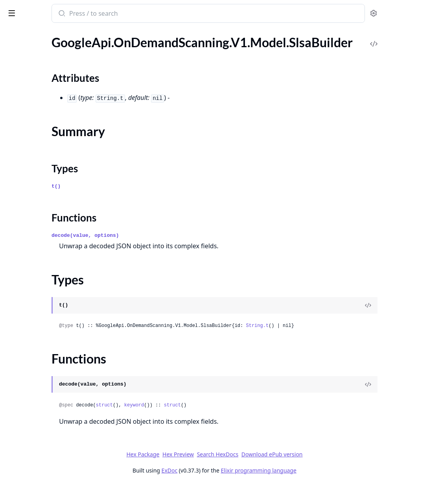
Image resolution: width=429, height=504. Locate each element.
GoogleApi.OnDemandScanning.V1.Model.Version (56, 447)
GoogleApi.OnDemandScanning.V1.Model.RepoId (56, 178)
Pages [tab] (14, 43)
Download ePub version (331, 473)
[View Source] (396, 324)
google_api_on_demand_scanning (58, 14)
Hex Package (202, 473)
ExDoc (229, 489)
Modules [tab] (47, 43)
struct (194, 424)
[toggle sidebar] (108, 13)
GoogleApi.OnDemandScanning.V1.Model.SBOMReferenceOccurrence (56, 210)
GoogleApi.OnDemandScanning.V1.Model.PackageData (56, 82)
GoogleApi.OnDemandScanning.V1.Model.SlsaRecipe (56, 372)
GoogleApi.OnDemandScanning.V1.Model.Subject (56, 415)
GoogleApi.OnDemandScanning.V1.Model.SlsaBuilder (56, 263)
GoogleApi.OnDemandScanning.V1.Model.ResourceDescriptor (56, 189)
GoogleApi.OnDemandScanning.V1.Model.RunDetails (56, 199)
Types (22, 296)
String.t (347, 345)
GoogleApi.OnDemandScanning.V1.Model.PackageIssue (56, 93)
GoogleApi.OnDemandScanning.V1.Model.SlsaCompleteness (56, 319)
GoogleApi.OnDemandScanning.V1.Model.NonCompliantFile (56, 51)
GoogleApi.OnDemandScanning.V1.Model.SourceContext (56, 394)
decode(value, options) (175, 254)
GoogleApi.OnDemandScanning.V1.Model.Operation (56, 72)
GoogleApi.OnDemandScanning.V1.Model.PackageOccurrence (56, 104)
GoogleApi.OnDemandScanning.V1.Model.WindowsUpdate (56, 479)
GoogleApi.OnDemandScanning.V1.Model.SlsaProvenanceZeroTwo (56, 362)
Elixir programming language (318, 489)
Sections (25, 277)
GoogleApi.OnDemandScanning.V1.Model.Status (56, 404)
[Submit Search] (151, 14)
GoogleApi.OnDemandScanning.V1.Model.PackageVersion (56, 114)
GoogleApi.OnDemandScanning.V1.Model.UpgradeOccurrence (56, 436)
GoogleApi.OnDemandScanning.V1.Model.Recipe (56, 146)
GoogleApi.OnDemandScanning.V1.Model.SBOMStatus (56, 221)
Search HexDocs (277, 473)
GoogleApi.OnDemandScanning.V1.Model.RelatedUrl (56, 157)
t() (146, 205)
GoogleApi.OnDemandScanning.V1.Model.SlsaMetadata (56, 330)
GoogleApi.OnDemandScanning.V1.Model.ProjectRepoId (56, 125)
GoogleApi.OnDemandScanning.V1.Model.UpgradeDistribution (56, 426)
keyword (224, 424)
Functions (27, 305)
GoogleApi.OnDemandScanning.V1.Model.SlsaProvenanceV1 (56, 351)
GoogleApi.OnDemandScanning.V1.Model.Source (56, 383)
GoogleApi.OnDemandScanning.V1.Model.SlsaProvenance (56, 341)
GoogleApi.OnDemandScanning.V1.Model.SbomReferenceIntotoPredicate (56, 242)
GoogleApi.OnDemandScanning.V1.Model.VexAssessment (56, 457)
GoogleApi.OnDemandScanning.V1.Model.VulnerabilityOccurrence (56, 468)
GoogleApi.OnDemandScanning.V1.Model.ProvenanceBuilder (56, 136)
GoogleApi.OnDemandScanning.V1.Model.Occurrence (56, 61)
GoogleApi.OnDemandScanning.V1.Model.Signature (56, 252)
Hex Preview (237, 473)
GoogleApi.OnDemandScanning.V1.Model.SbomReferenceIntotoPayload (56, 231)
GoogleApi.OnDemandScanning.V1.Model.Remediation (56, 167)
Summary (27, 286)
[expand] (110, 52)
